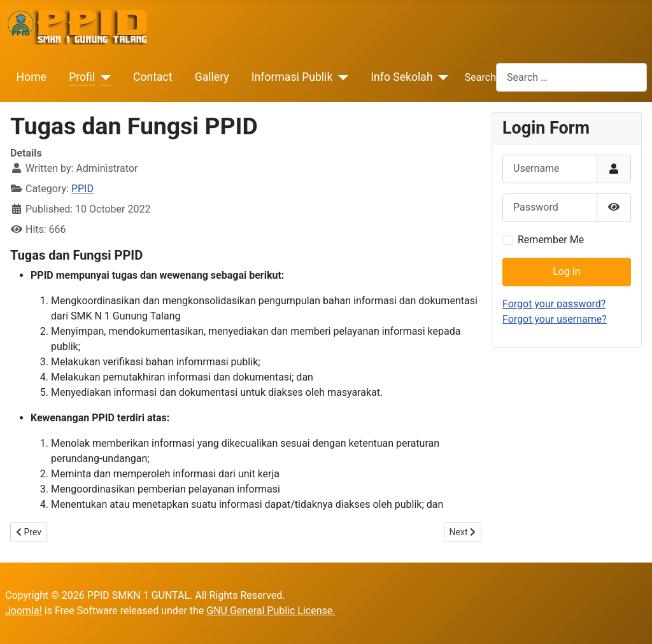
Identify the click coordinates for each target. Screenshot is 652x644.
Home (32, 77)
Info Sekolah (401, 77)
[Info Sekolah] (441, 77)
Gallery (212, 77)
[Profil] (103, 77)
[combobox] (571, 77)
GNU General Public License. (271, 611)
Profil (82, 77)
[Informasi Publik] (340, 77)
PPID (82, 189)
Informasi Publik (292, 77)
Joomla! (24, 611)
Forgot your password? (554, 304)
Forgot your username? (555, 319)
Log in (566, 271)
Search (480, 77)
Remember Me (551, 240)
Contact (153, 77)
